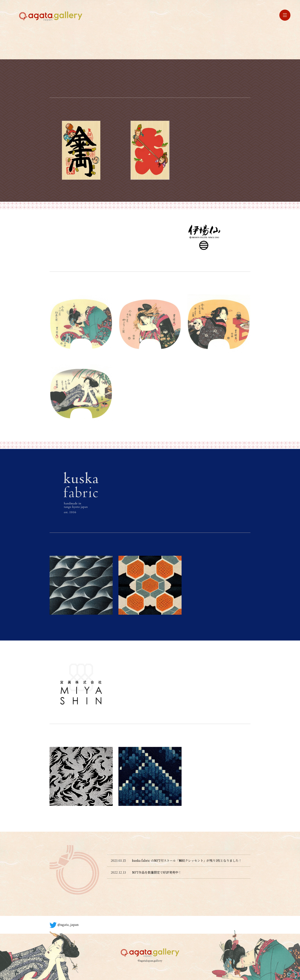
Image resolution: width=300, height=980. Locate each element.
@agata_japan (64, 925)
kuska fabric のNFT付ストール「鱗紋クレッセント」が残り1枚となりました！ (187, 860)
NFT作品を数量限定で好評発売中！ (157, 872)
